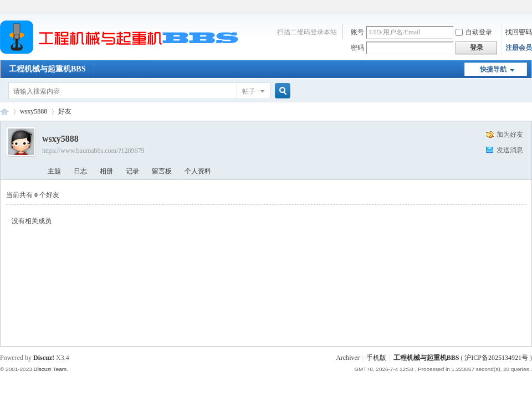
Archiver (348, 358)
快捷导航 (493, 69)
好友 (65, 111)
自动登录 (474, 32)
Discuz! (44, 358)
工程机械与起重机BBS (47, 69)
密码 (357, 48)
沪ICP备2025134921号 (496, 358)
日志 (80, 171)
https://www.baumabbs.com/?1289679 (93, 151)
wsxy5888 (34, 111)
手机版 (376, 358)
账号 (357, 32)
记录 (132, 171)
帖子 (249, 91)
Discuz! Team (50, 369)
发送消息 (510, 150)
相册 (106, 171)
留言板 (162, 171)
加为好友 (510, 135)
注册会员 (519, 48)
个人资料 (198, 171)
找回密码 (519, 32)
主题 (54, 171)
